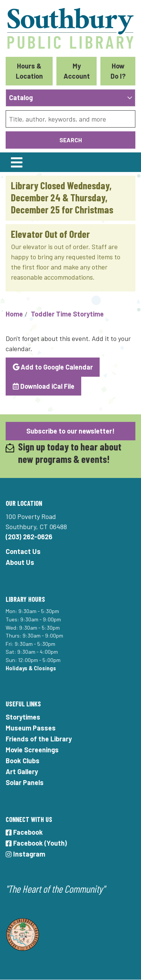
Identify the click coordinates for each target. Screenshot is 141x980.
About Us (20, 562)
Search (71, 140)
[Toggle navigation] (17, 162)
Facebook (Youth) (36, 843)
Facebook (24, 832)
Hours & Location (29, 71)
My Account (77, 71)
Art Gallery (22, 772)
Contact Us (23, 551)
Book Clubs (23, 761)
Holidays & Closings (31, 668)
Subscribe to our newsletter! (70, 431)
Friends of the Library (39, 739)
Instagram (25, 854)
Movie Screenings (32, 750)
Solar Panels (25, 782)
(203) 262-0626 (29, 537)
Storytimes (23, 717)
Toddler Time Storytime (67, 314)
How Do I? (118, 71)
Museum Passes (31, 728)
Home (14, 314)
